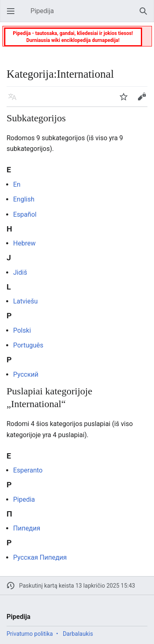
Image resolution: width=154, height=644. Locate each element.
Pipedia (24, 499)
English (24, 199)
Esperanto (28, 470)
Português (28, 345)
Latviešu (25, 301)
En (17, 184)
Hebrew (24, 243)
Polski (22, 330)
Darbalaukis (78, 634)
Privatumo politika (30, 634)
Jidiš (20, 272)
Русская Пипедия (40, 557)
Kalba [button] (15, 101)
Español (25, 214)
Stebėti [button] (126, 101)
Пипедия (27, 528)
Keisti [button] (144, 101)
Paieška (146, 15)
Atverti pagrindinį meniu (13, 15)
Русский (26, 374)
